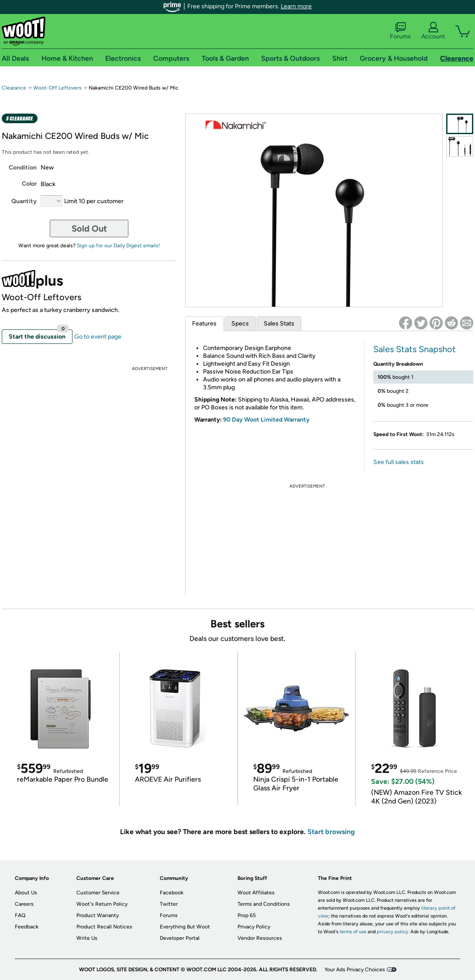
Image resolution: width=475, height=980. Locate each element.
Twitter (169, 904)
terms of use (353, 932)
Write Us (87, 938)
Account (433, 31)
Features (204, 324)
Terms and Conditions (264, 904)
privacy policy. (393, 932)
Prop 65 (247, 915)
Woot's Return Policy (102, 904)
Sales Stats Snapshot (415, 349)
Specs (240, 324)
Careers (24, 904)
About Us (26, 893)
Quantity (24, 201)
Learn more (296, 6)
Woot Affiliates (256, 893)
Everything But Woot (185, 927)
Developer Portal (180, 938)
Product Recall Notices (104, 927)
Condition (23, 168)
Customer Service (98, 893)
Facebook (172, 893)
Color (29, 184)
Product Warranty (98, 915)
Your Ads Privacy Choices (355, 970)
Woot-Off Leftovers (57, 88)
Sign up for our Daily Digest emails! (119, 246)
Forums (400, 31)
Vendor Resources (260, 938)
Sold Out (89, 229)
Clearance (14, 88)
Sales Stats (279, 324)
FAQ (20, 915)
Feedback (27, 927)
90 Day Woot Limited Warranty (266, 420)
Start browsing (331, 832)
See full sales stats (399, 462)
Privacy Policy (254, 927)
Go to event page (98, 337)
